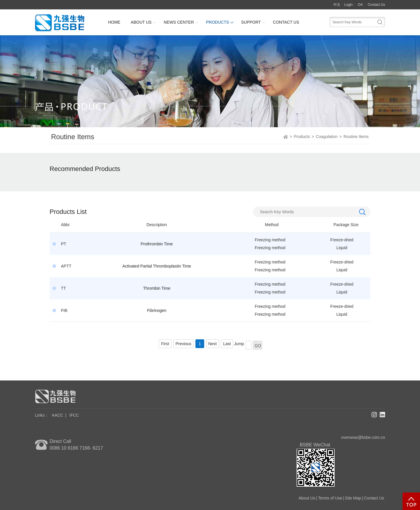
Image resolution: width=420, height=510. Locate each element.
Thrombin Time (157, 288)
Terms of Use (330, 498)
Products (217, 22)
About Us (141, 22)
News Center (179, 22)
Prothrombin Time (157, 244)
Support (251, 22)
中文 (337, 5)
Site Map (353, 498)
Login (348, 5)
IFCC (74, 415)
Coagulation (327, 137)
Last (227, 344)
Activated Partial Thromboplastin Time (157, 266)
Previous (183, 344)
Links (42, 415)
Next (212, 344)
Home (114, 22)
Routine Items (356, 137)
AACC (58, 415)
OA (360, 5)
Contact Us (376, 5)
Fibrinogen (157, 310)
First (165, 344)
